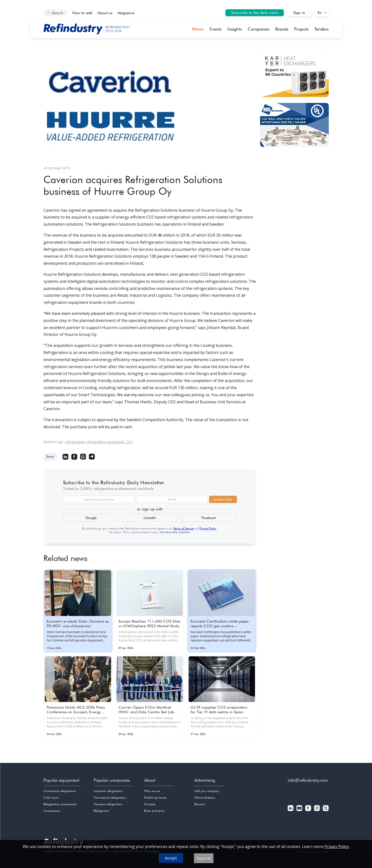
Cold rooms (51, 797)
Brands (282, 29)
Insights (235, 29)
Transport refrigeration (108, 804)
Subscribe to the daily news (255, 13)
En (320, 13)
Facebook (209, 518)
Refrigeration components (60, 804)
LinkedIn (150, 518)
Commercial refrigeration (60, 791)
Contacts (150, 804)
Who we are (152, 791)
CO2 (129, 442)
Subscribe (223, 499)
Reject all (204, 858)
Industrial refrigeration (108, 791)
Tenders (322, 29)
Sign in (299, 13)
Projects (301, 29)
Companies (259, 29)
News (198, 29)
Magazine (126, 13)
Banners (200, 804)
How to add (82, 13)
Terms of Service (183, 528)
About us (105, 13)
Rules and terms (154, 811)
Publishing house (155, 797)
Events (216, 29)
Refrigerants (101, 811)
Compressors (52, 811)
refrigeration (75, 442)
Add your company (207, 791)
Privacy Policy (208, 528)
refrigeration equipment (105, 442)
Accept (171, 858)
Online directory (205, 797)
